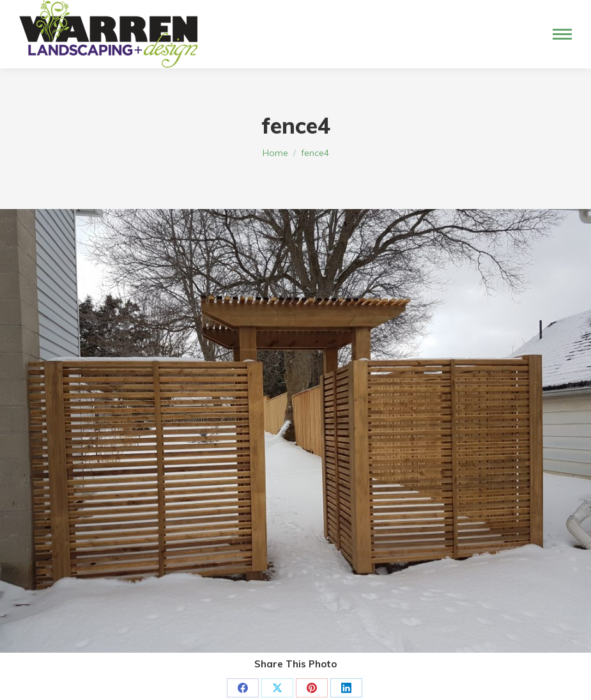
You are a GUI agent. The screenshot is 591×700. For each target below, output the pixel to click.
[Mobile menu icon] (562, 34)
